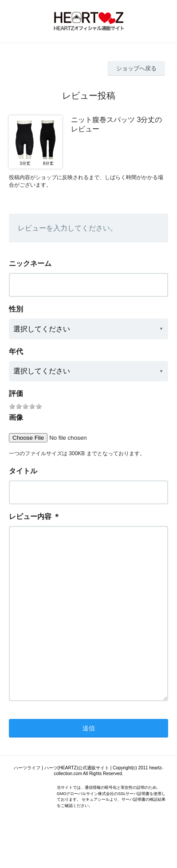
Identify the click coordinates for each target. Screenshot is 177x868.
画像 (16, 417)
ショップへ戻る (136, 68)
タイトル (23, 471)
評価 (16, 394)
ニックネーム (30, 263)
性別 (16, 309)
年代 (16, 351)
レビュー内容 (30, 517)
